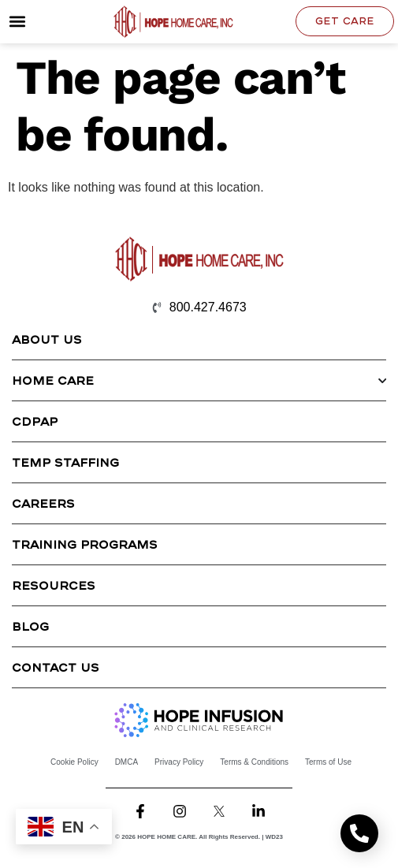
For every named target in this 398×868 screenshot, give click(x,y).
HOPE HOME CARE (166, 837)
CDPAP (35, 421)
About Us (47, 339)
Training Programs (85, 544)
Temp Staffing (65, 462)
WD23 (274, 837)
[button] (17, 22)
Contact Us (56, 667)
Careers (43, 503)
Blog (30, 626)
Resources (54, 585)
